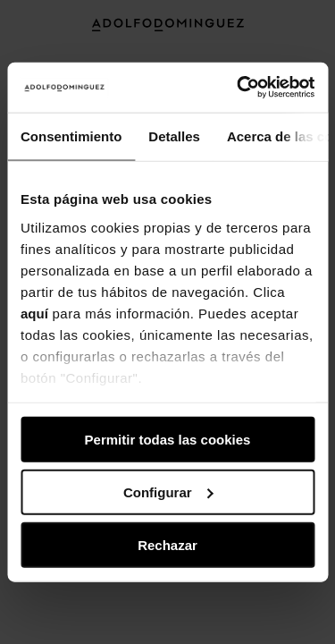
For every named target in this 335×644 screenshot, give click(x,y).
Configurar (168, 491)
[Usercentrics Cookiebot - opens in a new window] (239, 88)
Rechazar (167, 544)
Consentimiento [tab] (71, 136)
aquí (34, 313)
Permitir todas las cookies (168, 440)
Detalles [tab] (174, 136)
